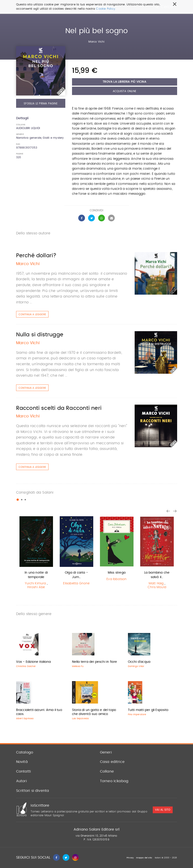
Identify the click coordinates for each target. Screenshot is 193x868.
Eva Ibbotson (117, 579)
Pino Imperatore (137, 715)
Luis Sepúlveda (81, 719)
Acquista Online (124, 91)
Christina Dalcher (26, 666)
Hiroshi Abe (36, 587)
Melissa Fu (78, 666)
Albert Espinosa (25, 719)
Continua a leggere (32, 314)
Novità (22, 762)
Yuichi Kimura (35, 583)
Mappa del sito (144, 858)
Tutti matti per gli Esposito (148, 710)
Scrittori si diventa (33, 791)
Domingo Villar (136, 666)
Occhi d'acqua (139, 662)
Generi (106, 752)
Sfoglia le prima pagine (41, 104)
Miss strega (117, 573)
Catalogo (25, 752)
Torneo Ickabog (114, 781)
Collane (107, 771)
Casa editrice (112, 762)
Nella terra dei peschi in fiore (95, 662)
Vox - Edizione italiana (34, 662)
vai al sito (163, 810)
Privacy (130, 858)
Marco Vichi (96, 42)
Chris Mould (157, 587)
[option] (36, 554)
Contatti (24, 771)
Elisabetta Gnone (76, 583)
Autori (21, 781)
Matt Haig (156, 583)
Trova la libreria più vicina (124, 82)
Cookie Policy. (106, 9)
